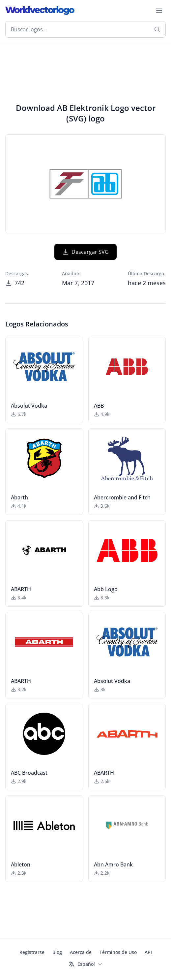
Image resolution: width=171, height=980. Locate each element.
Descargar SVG (85, 252)
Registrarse (32, 952)
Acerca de (81, 952)
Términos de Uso (118, 952)
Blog (57, 952)
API (148, 952)
